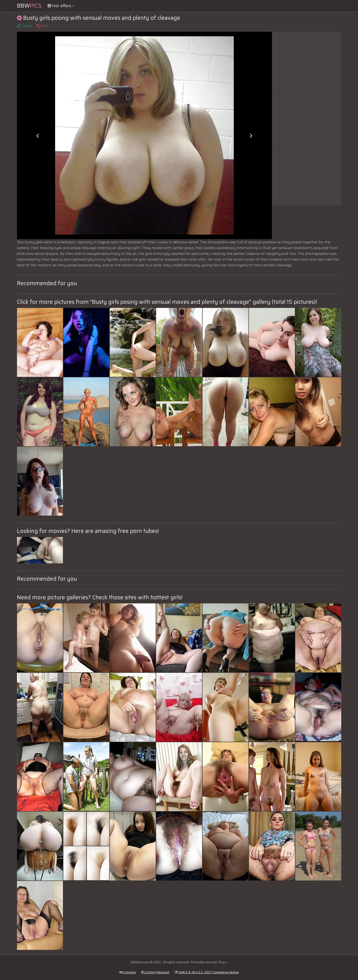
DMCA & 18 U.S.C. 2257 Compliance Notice (207, 972)
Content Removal (155, 972)
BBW (29, 6)
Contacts (128, 972)
